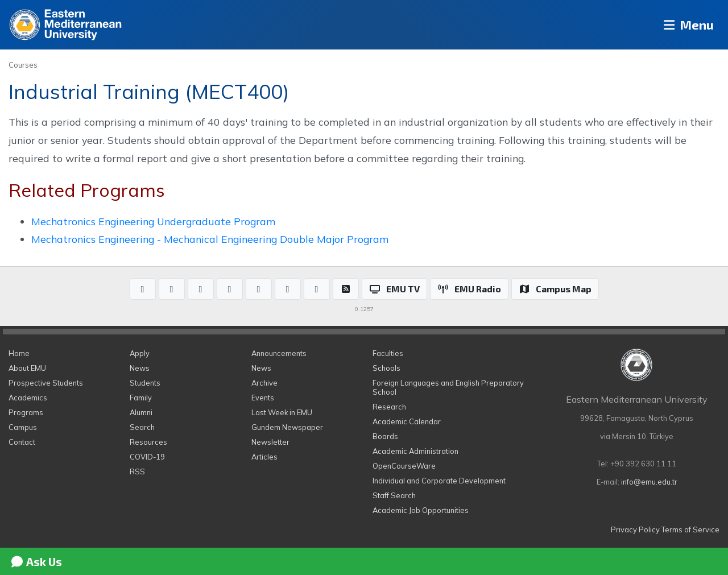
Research (389, 407)
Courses (23, 65)
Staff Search (394, 495)
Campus (23, 427)
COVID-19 (147, 457)
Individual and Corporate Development (439, 481)
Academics (28, 398)
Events (263, 398)
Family (141, 398)
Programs (26, 412)
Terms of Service (690, 530)
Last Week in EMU (282, 412)
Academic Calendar (407, 421)
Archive (264, 383)
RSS (137, 471)
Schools (386, 368)
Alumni (141, 412)
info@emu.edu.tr (649, 482)
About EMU (27, 368)
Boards (385, 436)
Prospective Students (46, 383)
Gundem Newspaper (287, 427)
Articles (264, 457)
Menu (686, 25)
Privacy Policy (635, 530)
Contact (22, 442)
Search (142, 427)
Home (19, 353)
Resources (148, 442)
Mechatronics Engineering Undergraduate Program (153, 221)
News (140, 368)
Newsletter (270, 442)
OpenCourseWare (404, 466)
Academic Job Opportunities (421, 510)
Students (145, 383)
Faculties (388, 353)
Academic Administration (415, 451)
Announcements (279, 353)
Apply (140, 353)
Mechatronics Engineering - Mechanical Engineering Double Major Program (210, 239)
